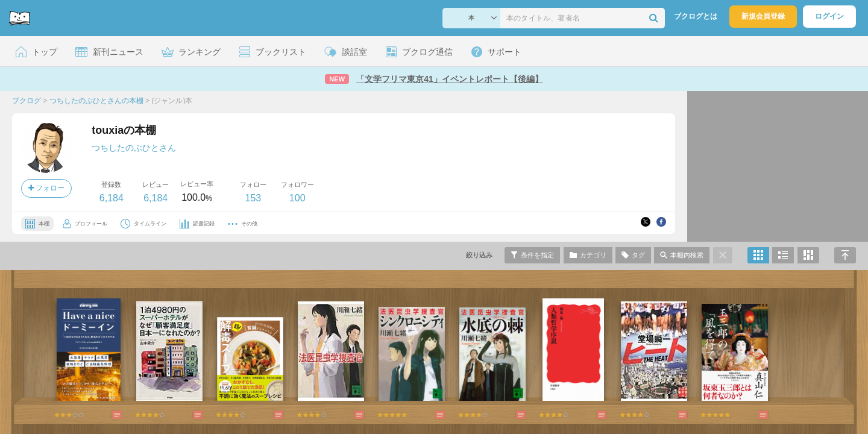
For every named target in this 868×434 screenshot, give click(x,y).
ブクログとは (696, 16)
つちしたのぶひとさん (134, 148)
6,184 (112, 198)
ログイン (829, 16)
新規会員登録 (763, 16)
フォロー (46, 188)
